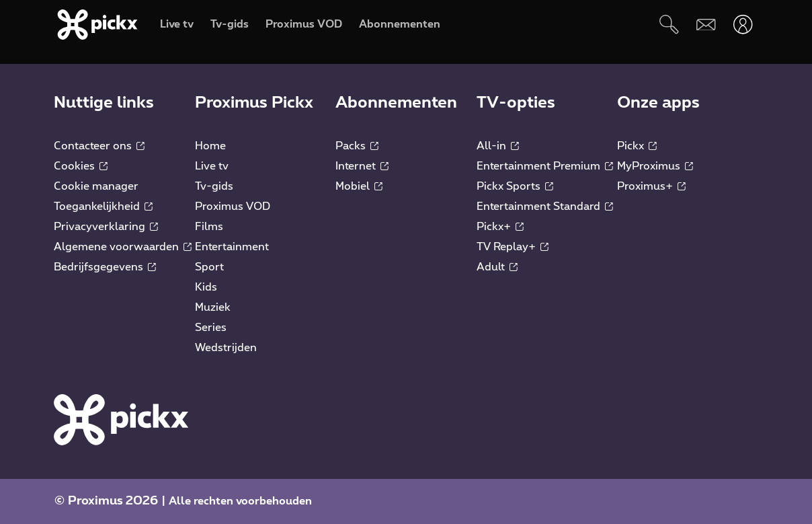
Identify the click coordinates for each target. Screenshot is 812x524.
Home (210, 146)
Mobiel (359, 186)
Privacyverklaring (106, 227)
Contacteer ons (99, 146)
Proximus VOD (233, 207)
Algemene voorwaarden (123, 247)
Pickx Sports (515, 186)
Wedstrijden (226, 348)
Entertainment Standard (545, 207)
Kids (206, 287)
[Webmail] (706, 25)
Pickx (637, 146)
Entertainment (232, 247)
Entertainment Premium (545, 166)
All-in (498, 146)
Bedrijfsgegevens (105, 267)
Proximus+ (651, 186)
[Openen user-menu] (743, 25)
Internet (362, 166)
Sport (209, 267)
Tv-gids (214, 186)
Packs (357, 146)
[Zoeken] (669, 25)
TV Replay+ (513, 247)
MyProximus (655, 166)
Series (211, 328)
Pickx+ (500, 227)
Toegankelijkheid (103, 207)
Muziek (213, 307)
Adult (497, 267)
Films (209, 227)
